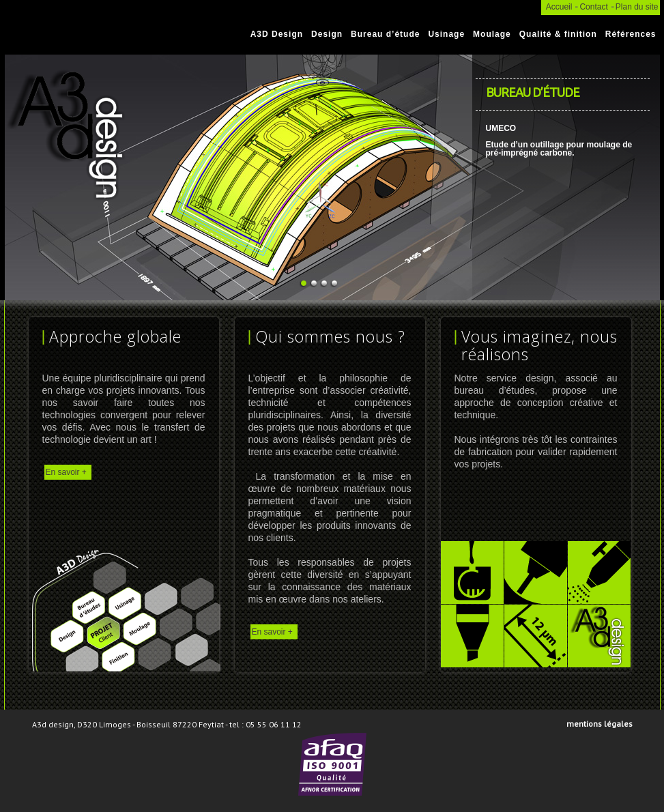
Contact (593, 7)
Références (631, 34)
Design (327, 34)
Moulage (492, 34)
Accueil (559, 7)
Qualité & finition (558, 34)
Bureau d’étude (385, 34)
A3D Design (277, 34)
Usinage (446, 34)
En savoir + (66, 472)
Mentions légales (600, 724)
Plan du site (637, 7)
